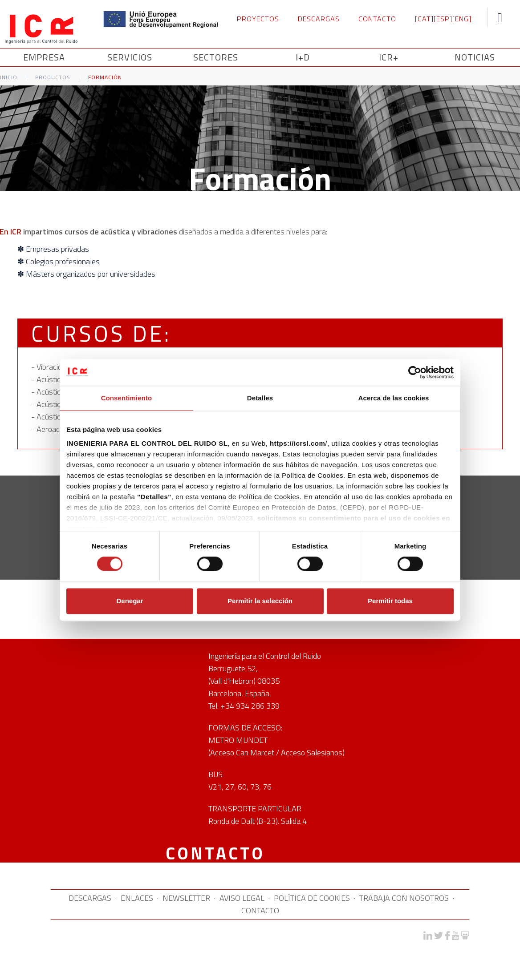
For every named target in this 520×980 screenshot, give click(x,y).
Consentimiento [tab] (127, 398)
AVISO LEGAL (242, 898)
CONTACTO (377, 19)
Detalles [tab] (260, 398)
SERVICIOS (131, 57)
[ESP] (443, 19)
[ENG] (462, 19)
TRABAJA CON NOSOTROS (404, 898)
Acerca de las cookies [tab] (394, 398)
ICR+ (389, 57)
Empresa (45, 57)
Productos (53, 77)
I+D (303, 57)
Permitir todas (390, 601)
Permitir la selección (260, 601)
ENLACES (137, 898)
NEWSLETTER (186, 898)
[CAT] (424, 19)
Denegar (130, 601)
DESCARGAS (319, 19)
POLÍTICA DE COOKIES (312, 898)
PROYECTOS (258, 19)
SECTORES (217, 57)
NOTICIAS (475, 57)
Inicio (9, 77)
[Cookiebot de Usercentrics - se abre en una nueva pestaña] (415, 372)
